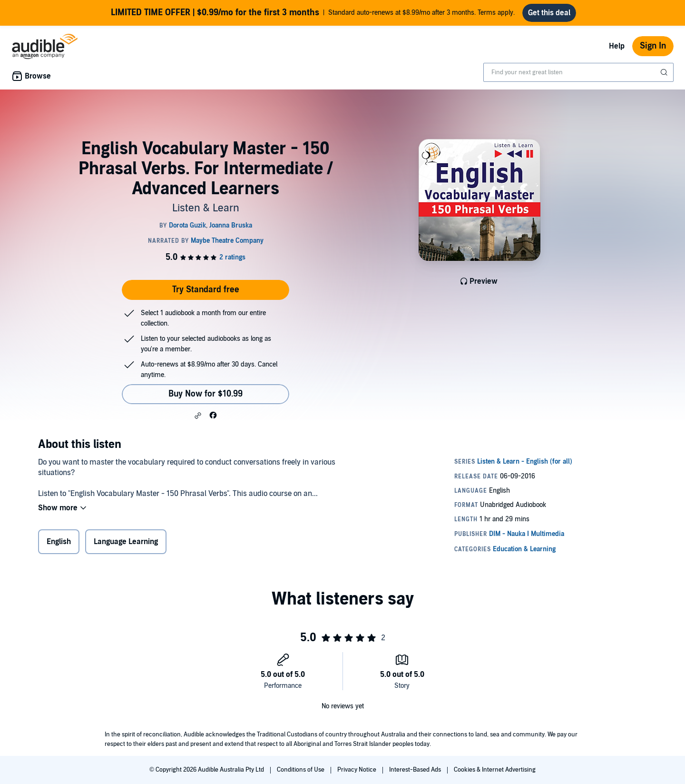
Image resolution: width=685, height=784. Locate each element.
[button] (198, 416)
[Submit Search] (665, 72)
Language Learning (126, 542)
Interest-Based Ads (416, 770)
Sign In (653, 46)
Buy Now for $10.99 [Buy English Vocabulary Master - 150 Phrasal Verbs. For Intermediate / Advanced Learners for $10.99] (205, 394)
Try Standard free (206, 290)
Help (617, 46)
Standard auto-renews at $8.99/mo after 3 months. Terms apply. (313, 13)
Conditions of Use (301, 770)
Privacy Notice (357, 770)
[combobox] (578, 72)
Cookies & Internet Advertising (495, 770)
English (59, 542)
